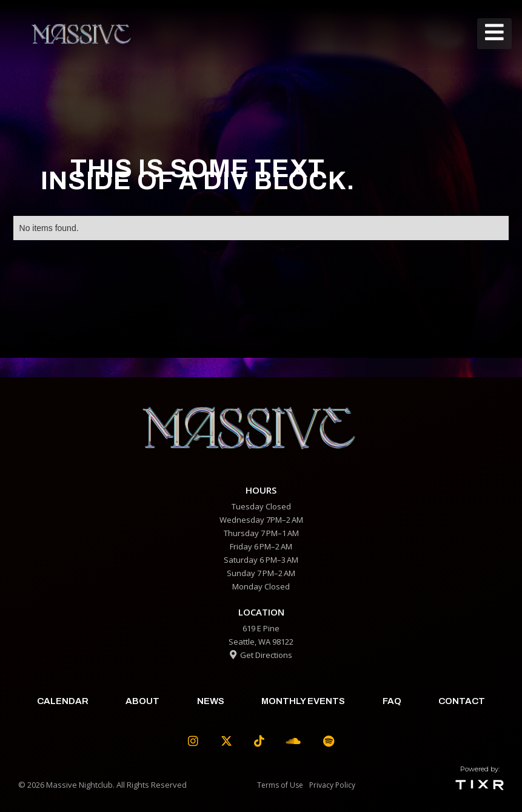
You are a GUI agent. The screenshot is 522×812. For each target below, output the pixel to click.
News (211, 701)
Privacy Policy (332, 785)
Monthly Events (303, 701)
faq (392, 701)
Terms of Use (280, 785)
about (142, 701)
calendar (63, 701)
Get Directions (261, 655)
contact (462, 701)
